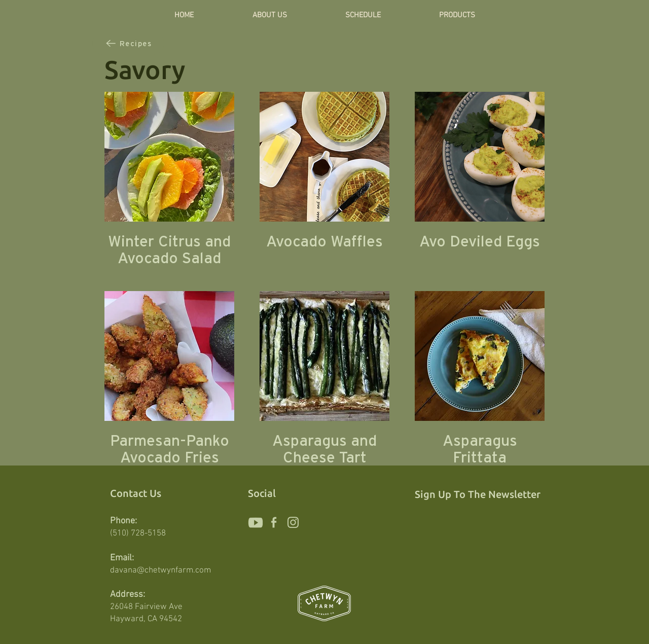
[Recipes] (128, 43)
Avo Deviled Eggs (480, 241)
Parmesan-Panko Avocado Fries (170, 449)
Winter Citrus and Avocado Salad (169, 249)
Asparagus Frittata (480, 449)
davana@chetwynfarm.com (160, 570)
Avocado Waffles (324, 241)
